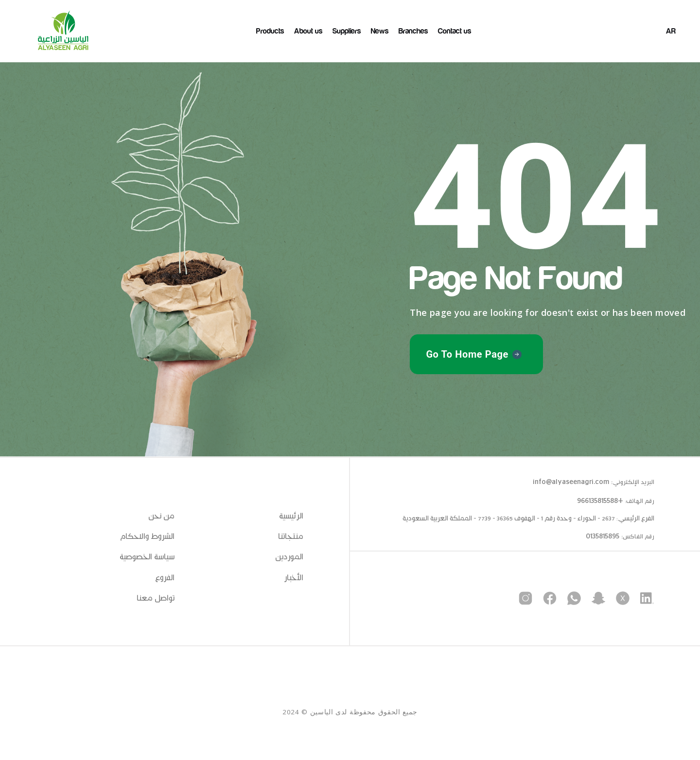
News (380, 31)
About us (308, 31)
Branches (413, 31)
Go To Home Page (467, 354)
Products (270, 31)
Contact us (455, 31)
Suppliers (347, 31)
